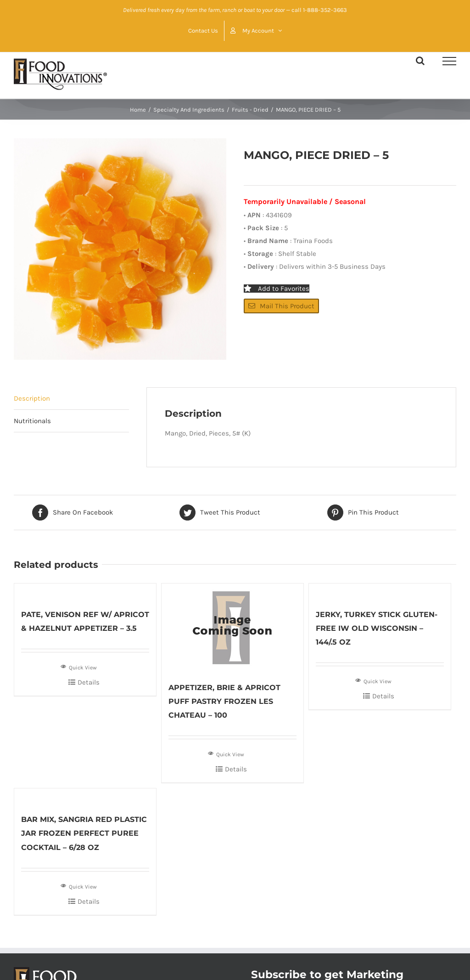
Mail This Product (281, 306)
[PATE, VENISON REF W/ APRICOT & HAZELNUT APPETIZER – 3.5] (85, 591)
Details (89, 682)
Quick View (79, 667)
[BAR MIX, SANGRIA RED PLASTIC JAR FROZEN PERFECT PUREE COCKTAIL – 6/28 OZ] (85, 796)
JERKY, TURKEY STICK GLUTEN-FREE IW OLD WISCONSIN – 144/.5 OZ (377, 628)
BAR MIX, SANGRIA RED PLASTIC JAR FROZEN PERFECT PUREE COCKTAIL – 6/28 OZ (84, 833)
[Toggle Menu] (449, 61)
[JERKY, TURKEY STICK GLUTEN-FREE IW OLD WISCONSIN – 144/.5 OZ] (380, 591)
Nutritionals (32, 421)
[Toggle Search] (420, 61)
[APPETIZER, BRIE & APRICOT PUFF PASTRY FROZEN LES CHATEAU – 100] (232, 628)
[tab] (71, 399)
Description (32, 398)
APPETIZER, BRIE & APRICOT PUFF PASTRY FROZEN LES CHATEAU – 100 (224, 701)
